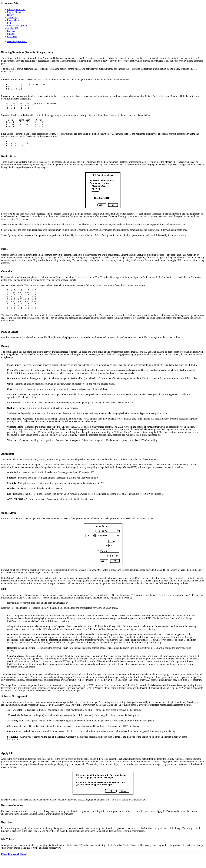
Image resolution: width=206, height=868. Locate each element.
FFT (9, 23)
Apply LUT (13, 28)
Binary (10, 15)
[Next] (4, 864)
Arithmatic (12, 18)
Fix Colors (12, 36)
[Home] (23, 864)
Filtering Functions (16, 9)
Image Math (13, 20)
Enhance (11, 31)
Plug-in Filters (14, 12)
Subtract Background (17, 26)
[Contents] (14, 864)
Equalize (11, 34)
